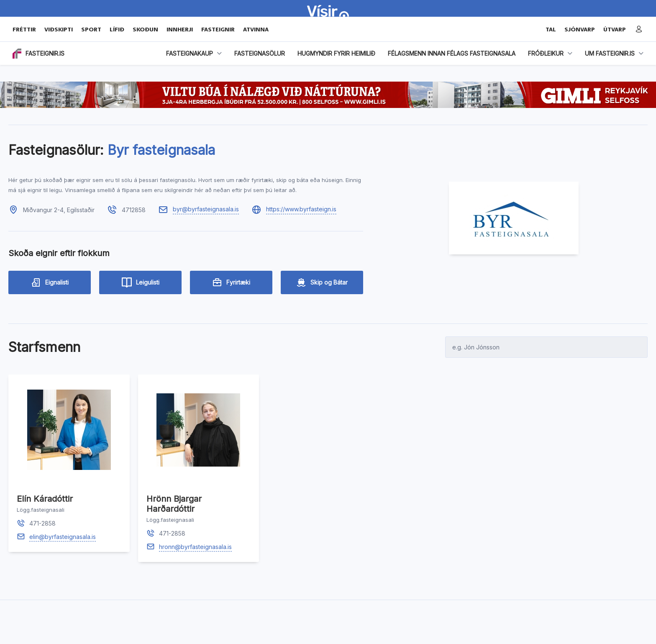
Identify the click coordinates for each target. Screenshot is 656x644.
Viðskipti (59, 30)
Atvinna (256, 30)
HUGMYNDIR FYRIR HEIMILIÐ (336, 53)
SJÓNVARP (580, 30)
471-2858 (42, 523)
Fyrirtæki (231, 282)
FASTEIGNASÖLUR (260, 53)
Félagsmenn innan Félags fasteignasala (452, 53)
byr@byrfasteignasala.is (206, 209)
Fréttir (24, 30)
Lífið (117, 30)
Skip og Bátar (322, 282)
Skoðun (145, 30)
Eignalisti (50, 282)
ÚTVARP (615, 30)
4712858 (134, 210)
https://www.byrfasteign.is (301, 209)
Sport (91, 30)
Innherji (180, 30)
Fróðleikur (546, 53)
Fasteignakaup (190, 53)
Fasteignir (218, 30)
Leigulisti (141, 282)
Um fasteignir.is (610, 53)
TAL (551, 30)
